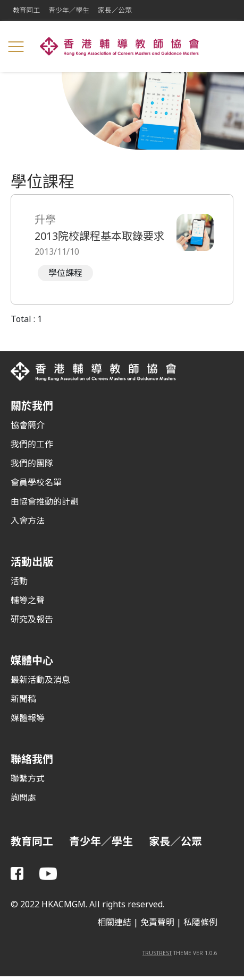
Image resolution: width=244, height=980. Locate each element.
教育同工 (26, 10)
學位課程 (65, 273)
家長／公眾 (115, 10)
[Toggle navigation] (16, 47)
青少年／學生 (69, 10)
